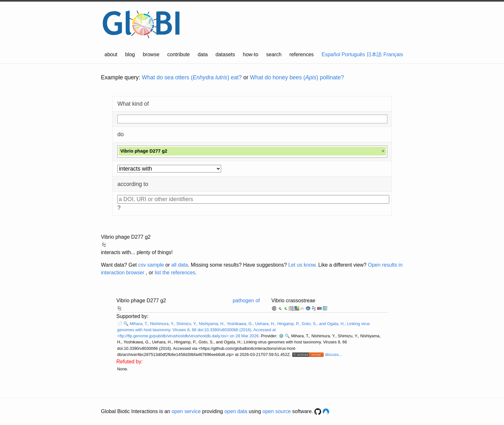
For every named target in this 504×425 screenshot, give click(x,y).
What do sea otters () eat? (192, 77)
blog (130, 54)
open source (277, 411)
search (274, 54)
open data (236, 411)
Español (331, 54)
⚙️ (281, 336)
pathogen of (246, 301)
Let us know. (303, 265)
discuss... (333, 354)
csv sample (151, 265)
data (203, 54)
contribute (178, 54)
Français (393, 54)
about (111, 54)
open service (186, 411)
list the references (175, 273)
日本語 (374, 54)
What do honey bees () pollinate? (297, 77)
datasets (225, 54)
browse (151, 54)
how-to (251, 54)
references (301, 54)
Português (353, 54)
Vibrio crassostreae (293, 301)
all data (180, 265)
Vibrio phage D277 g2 (126, 237)
